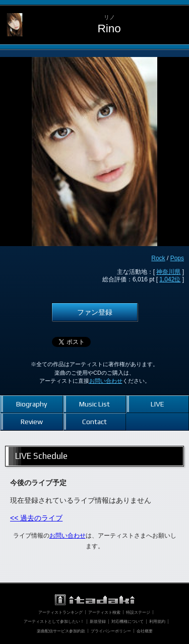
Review (32, 422)
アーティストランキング (60, 612)
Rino (109, 28)
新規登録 (98, 621)
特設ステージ (138, 612)
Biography (31, 404)
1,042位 (170, 279)
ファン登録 (95, 312)
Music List (94, 404)
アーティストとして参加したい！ (54, 621)
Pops (177, 258)
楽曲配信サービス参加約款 (61, 631)
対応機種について (128, 621)
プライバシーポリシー (111, 631)
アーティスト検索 (104, 612)
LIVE (157, 404)
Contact (94, 422)
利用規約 (157, 621)
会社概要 (145, 631)
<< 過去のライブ (36, 518)
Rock (158, 258)
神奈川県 (168, 272)
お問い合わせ (106, 381)
